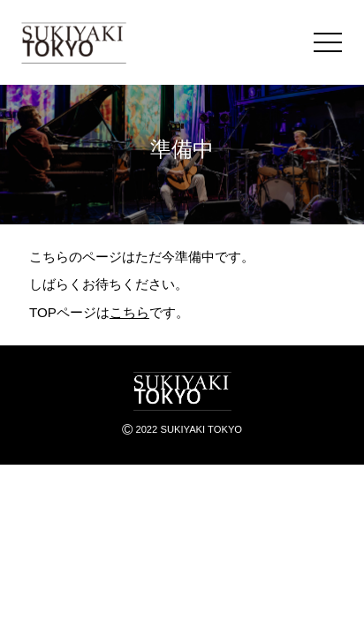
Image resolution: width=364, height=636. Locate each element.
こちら (129, 312)
